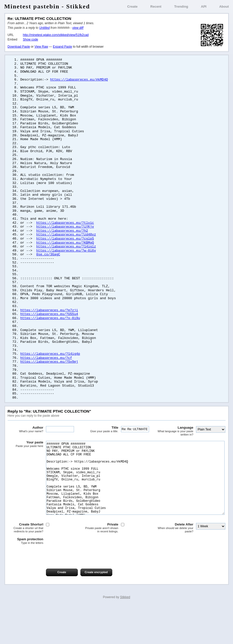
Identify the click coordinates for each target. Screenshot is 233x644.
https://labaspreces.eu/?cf (46, 377)
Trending (181, 6)
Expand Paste (62, 47)
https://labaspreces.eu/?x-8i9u (50, 335)
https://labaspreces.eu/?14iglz (66, 259)
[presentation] (46, 592)
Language (176, 453)
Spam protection (26, 578)
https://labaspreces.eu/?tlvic (65, 233)
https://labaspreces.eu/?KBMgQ (65, 255)
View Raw (41, 47)
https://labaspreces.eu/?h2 (62, 242)
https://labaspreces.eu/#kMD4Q (79, 81)
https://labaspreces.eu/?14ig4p (50, 373)
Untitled (45, 28)
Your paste (26, 466)
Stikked (125, 634)
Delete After (176, 565)
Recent (156, 6)
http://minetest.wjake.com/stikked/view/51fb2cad (56, 35)
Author (26, 451)
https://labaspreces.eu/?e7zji (49, 326)
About (224, 6)
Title (101, 451)
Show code (31, 40)
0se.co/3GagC (48, 267)
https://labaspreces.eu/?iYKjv (65, 238)
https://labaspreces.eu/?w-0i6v (66, 263)
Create (132, 6)
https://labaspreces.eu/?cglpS (65, 250)
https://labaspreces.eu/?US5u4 (49, 331)
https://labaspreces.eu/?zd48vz (66, 246)
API (204, 6)
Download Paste (19, 47)
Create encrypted (96, 609)
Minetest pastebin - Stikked (47, 6)
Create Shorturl (26, 565)
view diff (78, 28)
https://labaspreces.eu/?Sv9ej (49, 381)
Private (101, 565)
